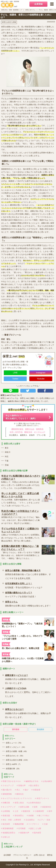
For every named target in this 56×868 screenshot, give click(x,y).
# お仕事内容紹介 (34, 803)
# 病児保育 (6, 824)
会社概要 (7, 855)
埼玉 (7, 456)
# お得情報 (6, 811)
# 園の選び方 (7, 790)
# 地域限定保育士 (8, 833)
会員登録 (38, 4)
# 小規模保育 (39, 811)
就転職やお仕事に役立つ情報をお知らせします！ (28, 603)
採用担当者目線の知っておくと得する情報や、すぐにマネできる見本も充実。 (29, 574)
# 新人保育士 (34, 785)
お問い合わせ (39, 855)
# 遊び (26, 790)
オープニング (39, 432)
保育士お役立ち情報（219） (17, 760)
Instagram (41, 373)
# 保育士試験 (24, 807)
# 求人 (17, 790)
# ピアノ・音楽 (44, 820)
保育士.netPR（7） (14, 764)
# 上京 (16, 811)
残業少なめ (30, 429)
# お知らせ (6, 837)
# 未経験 (30, 816)
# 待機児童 (6, 803)
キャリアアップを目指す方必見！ (21, 594)
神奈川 (8, 452)
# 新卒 (50, 811)
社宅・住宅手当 (16, 432)
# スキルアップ (7, 785)
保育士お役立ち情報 (9, 22)
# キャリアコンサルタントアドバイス (17, 798)
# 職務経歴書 (18, 824)
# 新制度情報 (7, 794)
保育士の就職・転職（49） (17, 751)
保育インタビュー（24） (16, 747)
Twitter (15, 379)
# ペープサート (33, 824)
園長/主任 (28, 432)
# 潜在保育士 (18, 816)
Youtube (41, 379)
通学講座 (16, 729)
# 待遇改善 (36, 790)
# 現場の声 (21, 785)
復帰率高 (40, 429)
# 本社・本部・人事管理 (11, 820)
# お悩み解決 (47, 781)
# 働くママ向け (43, 816)
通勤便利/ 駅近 (17, 429)
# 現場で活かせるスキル (11, 781)
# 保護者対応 (46, 807)
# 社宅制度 (21, 828)
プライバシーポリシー (22, 855)
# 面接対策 (26, 811)
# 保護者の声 (24, 833)
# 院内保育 (37, 833)
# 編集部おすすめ (31, 781)
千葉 (7, 461)
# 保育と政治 (18, 803)
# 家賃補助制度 (7, 828)
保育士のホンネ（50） (15, 756)
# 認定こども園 (35, 828)
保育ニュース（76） (14, 743)
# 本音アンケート (42, 798)
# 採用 (35, 807)
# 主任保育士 (29, 820)
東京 (7, 448)
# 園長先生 (19, 794)
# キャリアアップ (8, 807)
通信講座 (40, 729)
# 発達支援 (6, 816)
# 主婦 (45, 824)
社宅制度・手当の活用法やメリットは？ (24, 585)
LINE (15, 373)
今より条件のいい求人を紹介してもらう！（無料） (21, 417)
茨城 (7, 465)
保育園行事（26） (13, 769)
